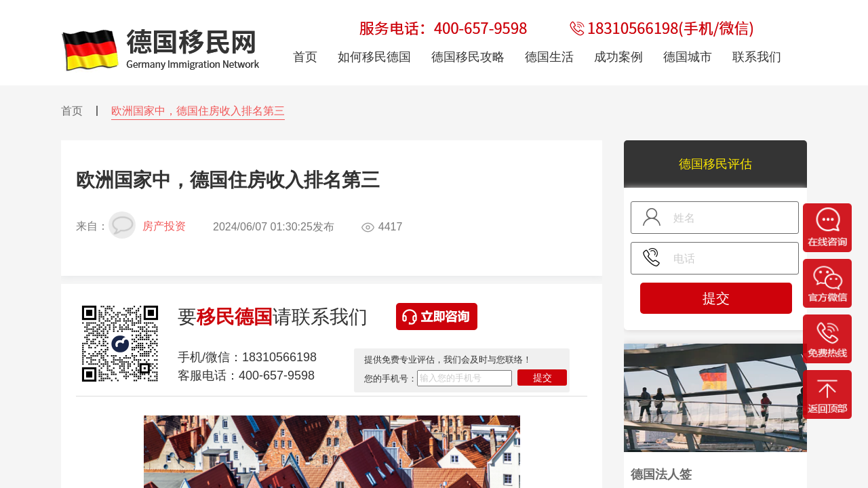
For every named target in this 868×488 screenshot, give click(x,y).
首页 (72, 111)
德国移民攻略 (468, 57)
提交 (542, 378)
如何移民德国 (374, 57)
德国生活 (549, 57)
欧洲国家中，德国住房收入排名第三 (198, 111)
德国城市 (688, 57)
